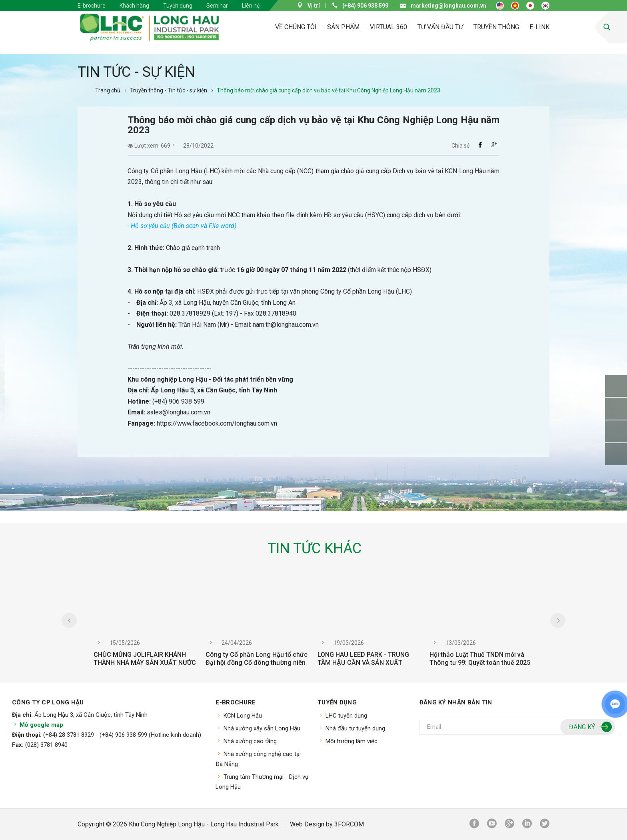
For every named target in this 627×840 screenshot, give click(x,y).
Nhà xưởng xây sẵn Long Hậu (262, 728)
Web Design (307, 824)
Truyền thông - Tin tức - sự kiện (169, 90)
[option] (146, 625)
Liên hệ (251, 6)
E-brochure (92, 6)
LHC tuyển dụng (346, 716)
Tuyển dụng (178, 6)
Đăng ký (589, 727)
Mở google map (38, 725)
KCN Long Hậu (243, 716)
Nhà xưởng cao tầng (250, 741)
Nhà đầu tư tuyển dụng (355, 728)
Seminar (217, 6)
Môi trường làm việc (351, 741)
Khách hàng (134, 6)
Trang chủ (108, 90)
